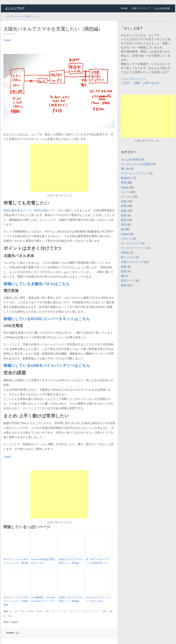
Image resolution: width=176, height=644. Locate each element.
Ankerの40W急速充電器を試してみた (43, 561)
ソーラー (64, 611)
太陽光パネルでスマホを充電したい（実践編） (71, 599)
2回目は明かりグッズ (47, 210)
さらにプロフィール (133, 79)
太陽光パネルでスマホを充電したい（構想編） (53, 29)
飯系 (124, 220)
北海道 (125, 253)
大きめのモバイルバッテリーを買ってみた (98, 599)
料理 (124, 206)
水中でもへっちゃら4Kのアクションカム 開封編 (16, 561)
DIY (16, 611)
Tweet (7, 40)
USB (47, 611)
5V (11, 611)
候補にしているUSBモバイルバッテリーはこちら (47, 365)
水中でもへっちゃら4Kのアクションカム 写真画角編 (16, 601)
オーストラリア (131, 243)
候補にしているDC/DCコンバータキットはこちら (47, 319)
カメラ (54, 611)
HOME (124, 8)
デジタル (126, 197)
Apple (125, 187)
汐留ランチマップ (141, 8)
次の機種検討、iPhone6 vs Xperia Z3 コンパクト (43, 599)
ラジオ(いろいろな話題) (136, 164)
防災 (10, 616)
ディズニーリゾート (133, 248)
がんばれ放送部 (162, 8)
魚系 (124, 225)
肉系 (124, 211)
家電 (124, 183)
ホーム (21, 16)
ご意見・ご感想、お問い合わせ (140, 83)
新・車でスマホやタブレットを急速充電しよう (98, 561)
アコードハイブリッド (135, 173)
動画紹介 (126, 178)
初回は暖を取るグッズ (17, 210)
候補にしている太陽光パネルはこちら (37, 284)
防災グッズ (31, 16)
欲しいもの (128, 257)
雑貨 (124, 285)
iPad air (30, 611)
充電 (104, 611)
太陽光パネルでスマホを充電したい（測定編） (71, 561)
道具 (124, 215)
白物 (124, 201)
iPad (23, 611)
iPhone (39, 611)
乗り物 (125, 169)
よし (18, 633)
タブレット (75, 611)
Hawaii (125, 234)
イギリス (126, 239)
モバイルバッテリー (91, 611)
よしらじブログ (15, 8)
